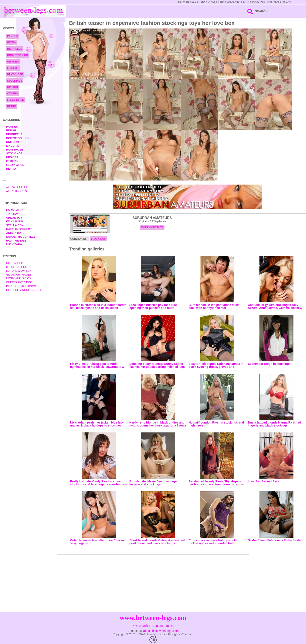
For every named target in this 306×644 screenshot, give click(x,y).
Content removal (163, 626)
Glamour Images (19, 275)
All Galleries (17, 187)
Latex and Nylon (19, 278)
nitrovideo (15, 263)
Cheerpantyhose (19, 282)
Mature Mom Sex (19, 271)
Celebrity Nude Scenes (24, 290)
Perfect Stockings (21, 286)
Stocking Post (18, 267)
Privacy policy (141, 626)
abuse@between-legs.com (161, 631)
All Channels (16, 191)
